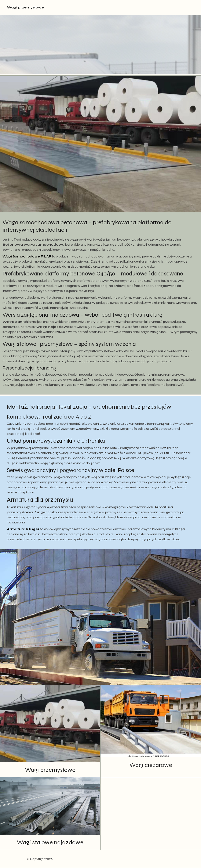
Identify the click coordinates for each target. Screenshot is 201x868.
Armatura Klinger (23, 529)
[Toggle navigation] (191, 7)
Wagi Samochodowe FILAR (27, 256)
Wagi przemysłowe (25, 7)
